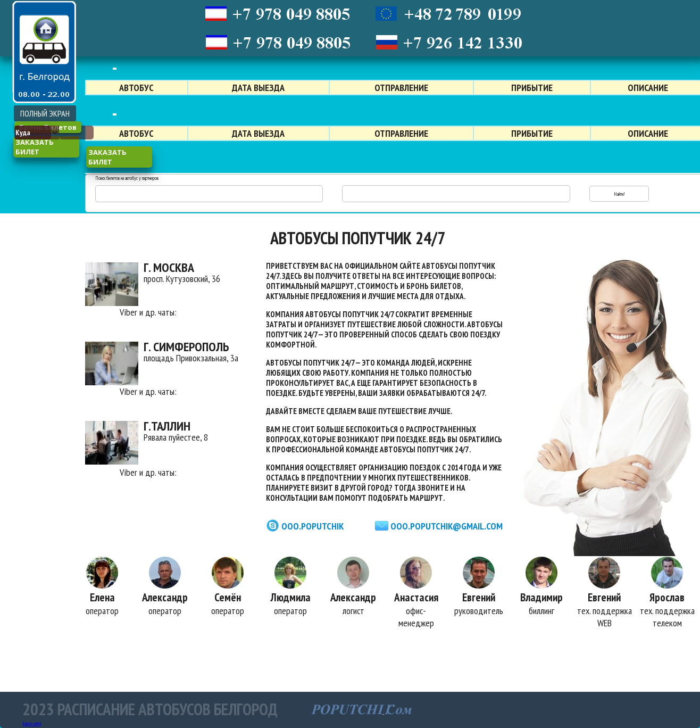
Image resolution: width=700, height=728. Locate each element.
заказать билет (35, 147)
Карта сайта (32, 723)
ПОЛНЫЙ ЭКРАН (45, 113)
